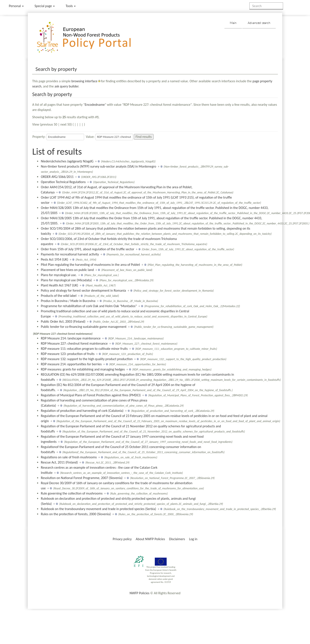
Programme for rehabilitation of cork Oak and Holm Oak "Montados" (89, 306)
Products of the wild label (59, 296)
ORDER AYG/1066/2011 (57, 177)
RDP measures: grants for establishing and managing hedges (83, 369)
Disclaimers (177, 539)
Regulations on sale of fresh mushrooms (69, 457)
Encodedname (95, 105)
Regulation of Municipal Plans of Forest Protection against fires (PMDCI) (91, 395)
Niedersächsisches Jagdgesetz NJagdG (67, 161)
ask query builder (67, 86)
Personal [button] (16, 6)
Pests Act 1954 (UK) (54, 259)
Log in (193, 539)
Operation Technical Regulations (63, 182)
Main (233, 23)
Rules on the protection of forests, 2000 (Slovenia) (76, 514)
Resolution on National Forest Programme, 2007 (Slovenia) (82, 478)
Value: (90, 137)
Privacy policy (122, 539)
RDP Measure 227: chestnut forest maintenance (74, 343)
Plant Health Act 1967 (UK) (59, 285)
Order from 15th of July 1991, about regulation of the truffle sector (87, 249)
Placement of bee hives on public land (67, 270)
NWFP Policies (139, 593)
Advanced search (259, 23)
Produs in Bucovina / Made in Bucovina (68, 301)
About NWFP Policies (150, 539)
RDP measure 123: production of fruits (68, 354)
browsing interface (84, 81)
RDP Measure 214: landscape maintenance (71, 338)
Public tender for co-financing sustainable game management (84, 327)
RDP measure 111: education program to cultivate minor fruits (84, 349)
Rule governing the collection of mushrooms (72, 493)
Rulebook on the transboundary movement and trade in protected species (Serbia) (98, 509)
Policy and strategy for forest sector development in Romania (83, 290)
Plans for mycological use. (59, 275)
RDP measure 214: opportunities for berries (71, 364)
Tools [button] (71, 6)
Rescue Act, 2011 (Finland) (59, 462)
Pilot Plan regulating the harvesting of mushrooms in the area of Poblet (90, 265)
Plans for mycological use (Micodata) (66, 280)
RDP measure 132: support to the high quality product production (87, 359)
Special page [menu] (45, 6)
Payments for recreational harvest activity (70, 254)
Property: (39, 137)
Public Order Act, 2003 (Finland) (63, 321)
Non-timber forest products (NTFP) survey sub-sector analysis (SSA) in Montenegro (98, 166)
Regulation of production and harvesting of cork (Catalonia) (82, 411)
